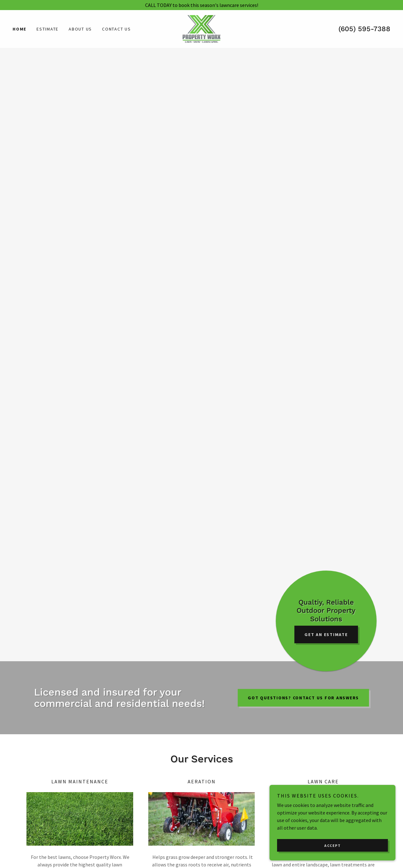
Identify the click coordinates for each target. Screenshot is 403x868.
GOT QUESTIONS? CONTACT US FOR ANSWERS (303, 698)
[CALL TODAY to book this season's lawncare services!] (201, 5)
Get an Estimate (326, 634)
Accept (332, 858)
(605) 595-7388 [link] (364, 29)
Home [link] (20, 29)
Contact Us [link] (116, 29)
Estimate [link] (48, 29)
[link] (202, 28)
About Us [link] (80, 29)
